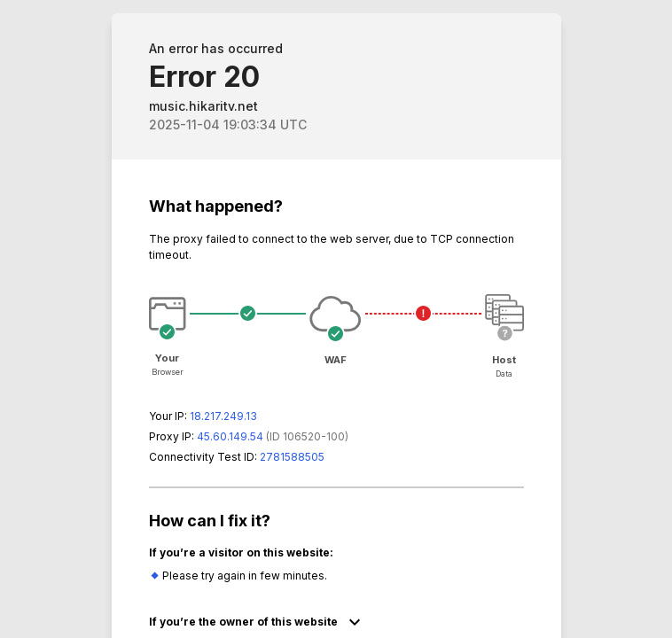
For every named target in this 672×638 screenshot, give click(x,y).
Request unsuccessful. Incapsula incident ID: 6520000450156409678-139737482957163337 (336, 319)
